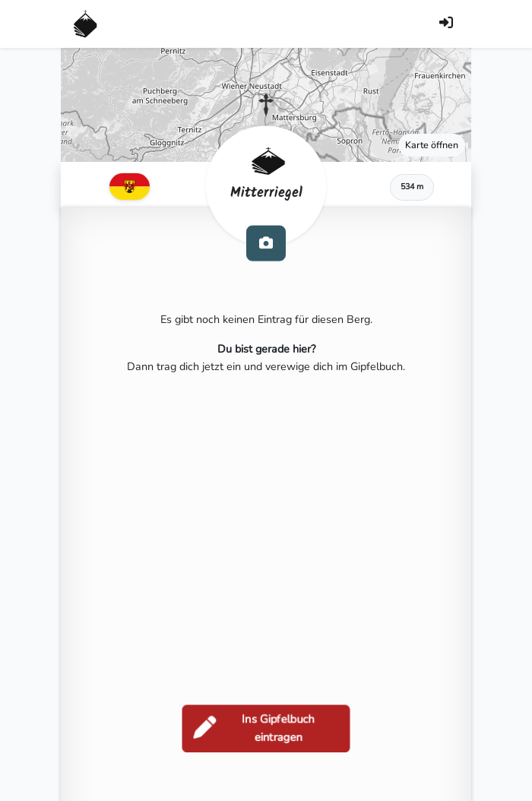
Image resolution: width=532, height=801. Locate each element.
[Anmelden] (446, 24)
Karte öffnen (432, 145)
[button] (266, 105)
